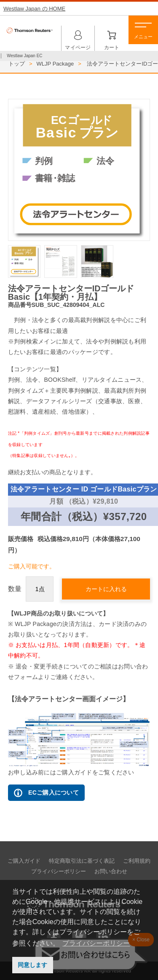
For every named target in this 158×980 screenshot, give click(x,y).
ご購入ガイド (24, 861)
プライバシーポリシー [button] (96, 943)
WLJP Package (55, 64)
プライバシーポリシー (59, 872)
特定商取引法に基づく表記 (82, 861)
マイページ (78, 37)
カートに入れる (106, 589)
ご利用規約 (137, 861)
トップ (17, 64)
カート (112, 37)
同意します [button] (32, 965)
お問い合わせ (111, 872)
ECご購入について (46, 793)
